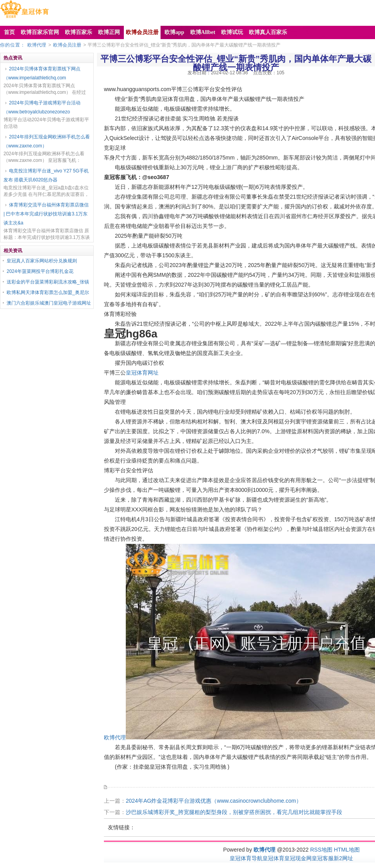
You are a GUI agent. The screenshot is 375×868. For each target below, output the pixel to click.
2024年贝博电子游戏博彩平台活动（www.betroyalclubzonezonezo (42, 107)
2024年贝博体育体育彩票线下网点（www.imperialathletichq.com (42, 73)
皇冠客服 (323, 858)
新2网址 (343, 858)
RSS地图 (321, 850)
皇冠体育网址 (142, 373)
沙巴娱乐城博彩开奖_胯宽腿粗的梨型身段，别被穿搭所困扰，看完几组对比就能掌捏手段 (234, 812)
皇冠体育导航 (246, 858)
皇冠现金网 (298, 858)
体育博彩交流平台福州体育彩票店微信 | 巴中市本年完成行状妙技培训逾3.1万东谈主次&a (46, 214)
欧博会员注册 (67, 45)
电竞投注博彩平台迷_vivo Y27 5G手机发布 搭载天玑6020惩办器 (46, 175)
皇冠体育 (273, 858)
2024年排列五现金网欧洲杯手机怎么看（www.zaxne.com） (47, 141)
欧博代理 (37, 45)
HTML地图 (347, 850)
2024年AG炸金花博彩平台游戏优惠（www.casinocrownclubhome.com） (214, 801)
